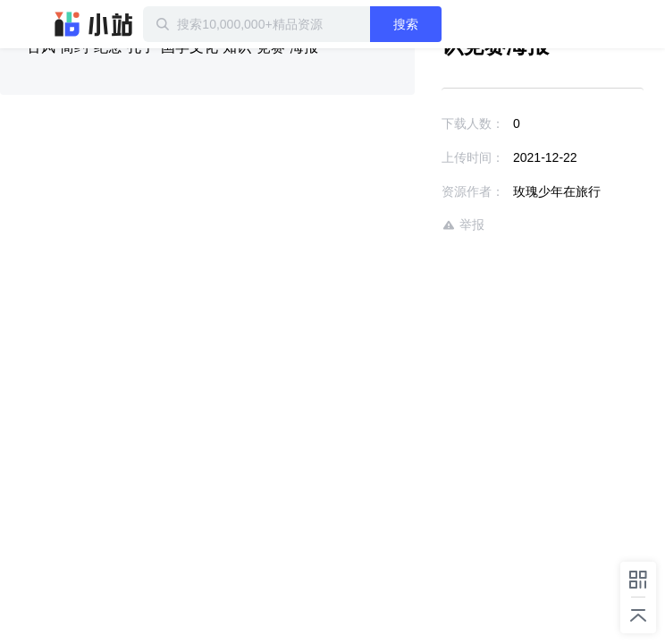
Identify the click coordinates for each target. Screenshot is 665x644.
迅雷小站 (94, 24)
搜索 (446, 24)
